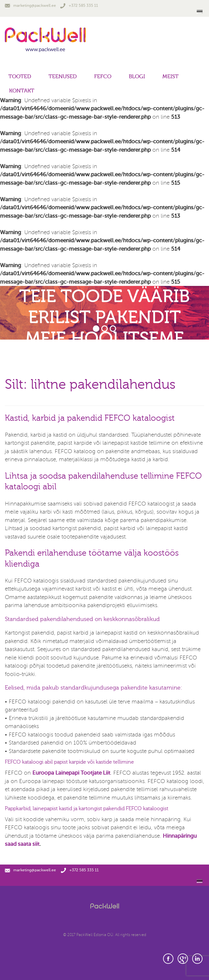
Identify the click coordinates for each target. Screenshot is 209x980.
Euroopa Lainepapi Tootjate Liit (71, 773)
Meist (170, 76)
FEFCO (103, 76)
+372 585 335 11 (79, 5)
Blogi (137, 76)
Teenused (63, 76)
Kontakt (22, 91)
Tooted (20, 76)
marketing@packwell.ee (30, 5)
